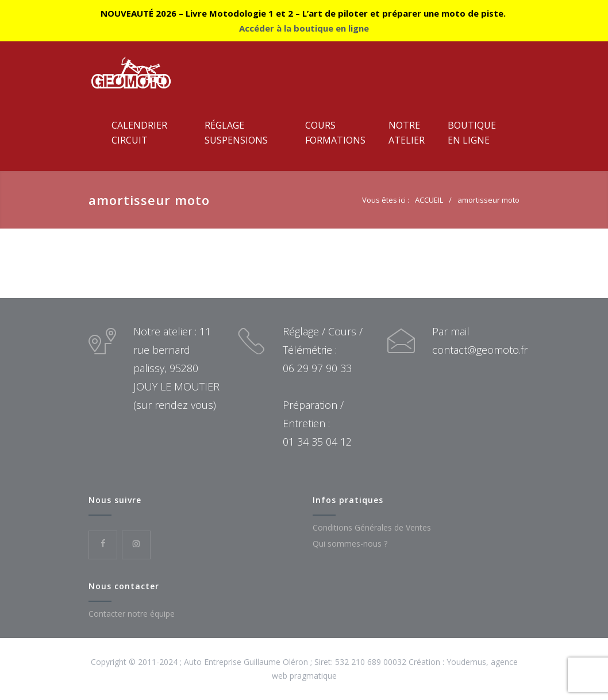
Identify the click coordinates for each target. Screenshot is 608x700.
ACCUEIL (429, 200)
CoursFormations (335, 133)
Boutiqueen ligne (472, 133)
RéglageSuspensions (236, 133)
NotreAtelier (407, 133)
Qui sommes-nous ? (350, 544)
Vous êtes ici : (386, 200)
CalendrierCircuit (139, 133)
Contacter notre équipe (132, 614)
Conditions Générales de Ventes (372, 527)
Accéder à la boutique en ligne (304, 28)
